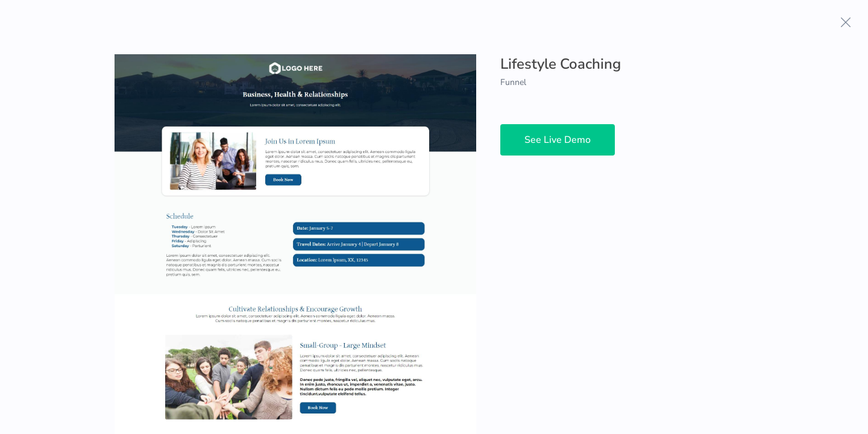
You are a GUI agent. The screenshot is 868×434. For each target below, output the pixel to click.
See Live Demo (558, 140)
